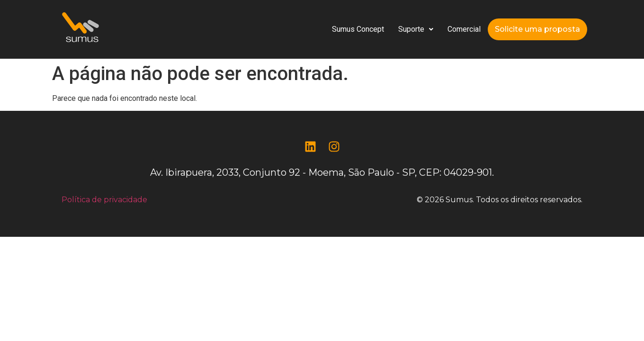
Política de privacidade (104, 200)
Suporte (416, 29)
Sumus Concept (358, 29)
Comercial (464, 29)
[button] (416, 29)
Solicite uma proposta (537, 29)
